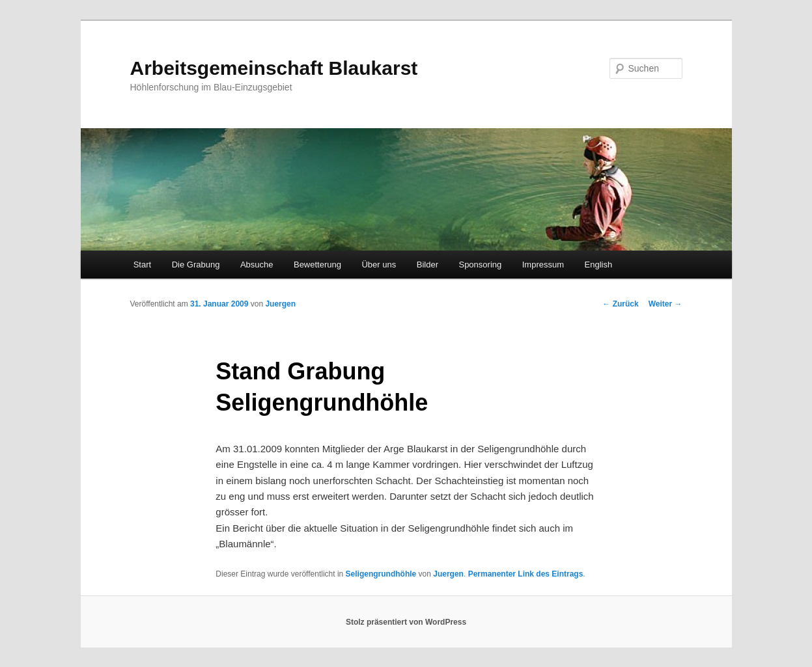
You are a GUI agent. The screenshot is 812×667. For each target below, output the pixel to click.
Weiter (665, 304)
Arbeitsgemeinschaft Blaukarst (274, 68)
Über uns (379, 265)
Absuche (257, 265)
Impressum (543, 265)
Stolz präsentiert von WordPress (406, 622)
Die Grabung (196, 265)
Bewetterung (317, 265)
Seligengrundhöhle (381, 574)
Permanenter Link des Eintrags (526, 574)
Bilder (427, 265)
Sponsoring (480, 265)
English (599, 265)
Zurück (620, 304)
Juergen (280, 304)
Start (142, 265)
